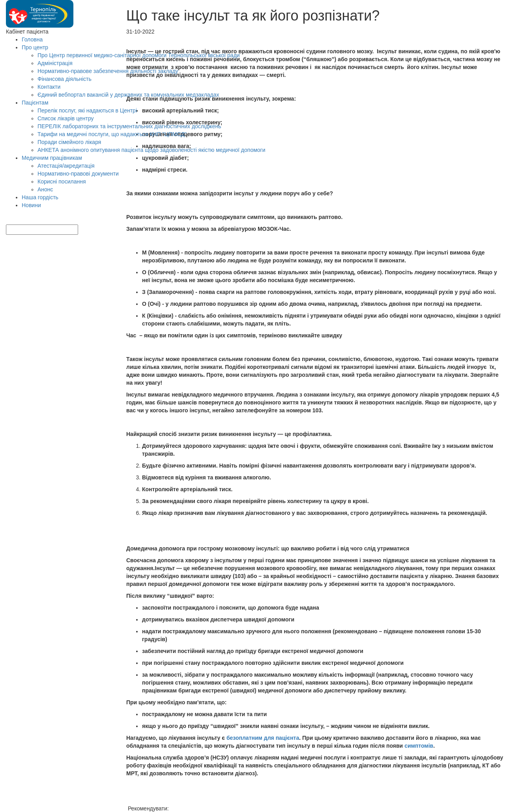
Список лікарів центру (66, 118)
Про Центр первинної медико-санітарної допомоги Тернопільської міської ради (139, 55)
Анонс (45, 189)
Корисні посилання (62, 181)
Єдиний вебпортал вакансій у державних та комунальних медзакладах (128, 95)
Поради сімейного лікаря (69, 142)
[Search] (11, 221)
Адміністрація (55, 63)
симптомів (419, 746)
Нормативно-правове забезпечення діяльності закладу (108, 71)
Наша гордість (40, 197)
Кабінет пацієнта (27, 32)
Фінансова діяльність (65, 79)
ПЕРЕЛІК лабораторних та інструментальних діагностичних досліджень (129, 126)
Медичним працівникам (52, 158)
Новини (31, 205)
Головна (32, 39)
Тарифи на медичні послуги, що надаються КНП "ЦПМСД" (112, 134)
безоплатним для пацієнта (263, 738)
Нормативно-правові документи (78, 174)
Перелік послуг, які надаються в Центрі (87, 110)
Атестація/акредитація (66, 166)
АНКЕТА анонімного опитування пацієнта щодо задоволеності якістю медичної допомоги (151, 150)
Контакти (49, 87)
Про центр (35, 47)
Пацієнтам (35, 103)
